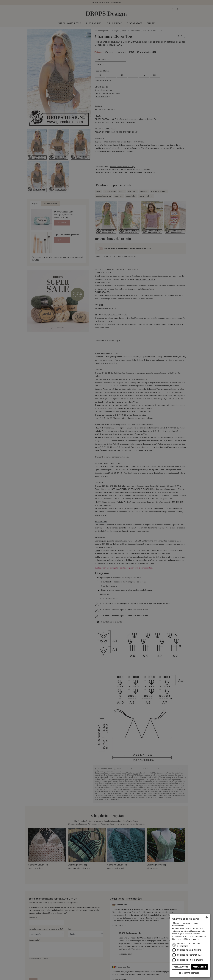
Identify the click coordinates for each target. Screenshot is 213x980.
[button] (190, 973)
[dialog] (190, 946)
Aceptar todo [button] (199, 967)
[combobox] (207, 917)
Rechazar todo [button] (181, 967)
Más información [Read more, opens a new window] (192, 939)
